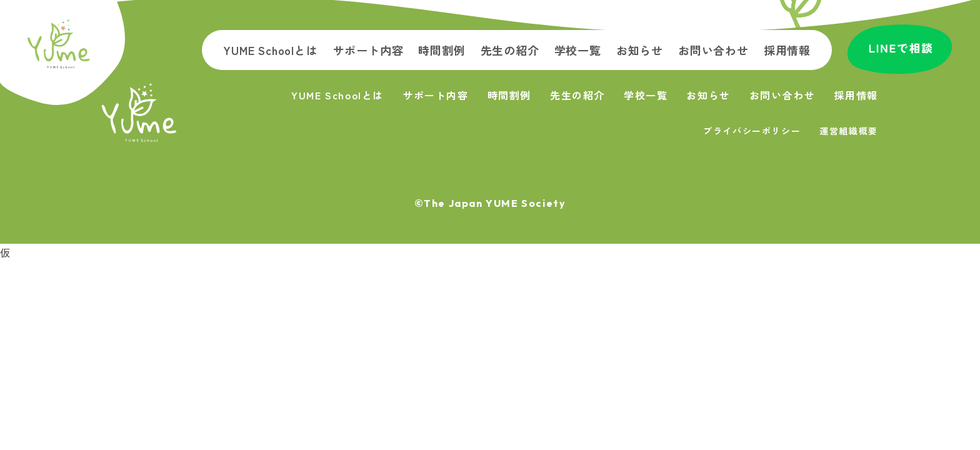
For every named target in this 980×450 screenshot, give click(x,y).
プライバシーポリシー (752, 131)
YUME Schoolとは (270, 50)
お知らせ (640, 50)
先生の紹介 (510, 50)
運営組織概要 (849, 131)
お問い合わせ (713, 50)
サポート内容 (368, 50)
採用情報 (787, 50)
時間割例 (442, 50)
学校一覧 (578, 50)
